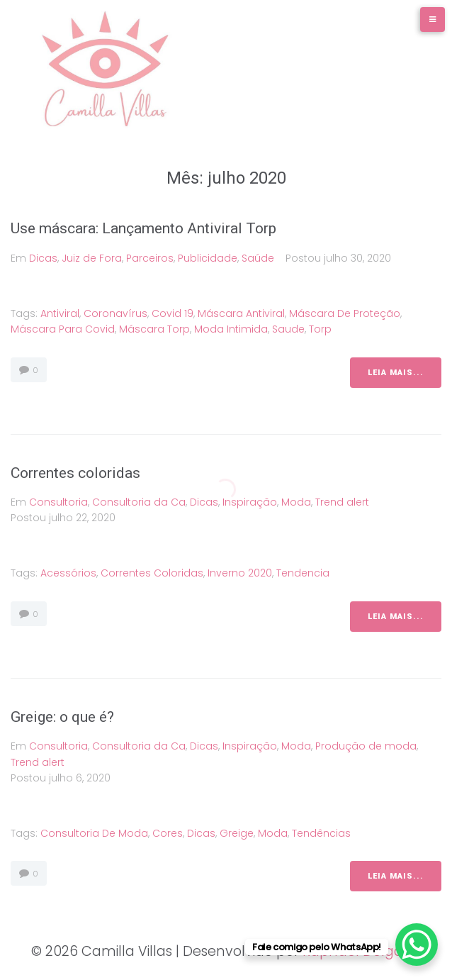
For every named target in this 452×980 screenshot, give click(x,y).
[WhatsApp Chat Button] (417, 945)
